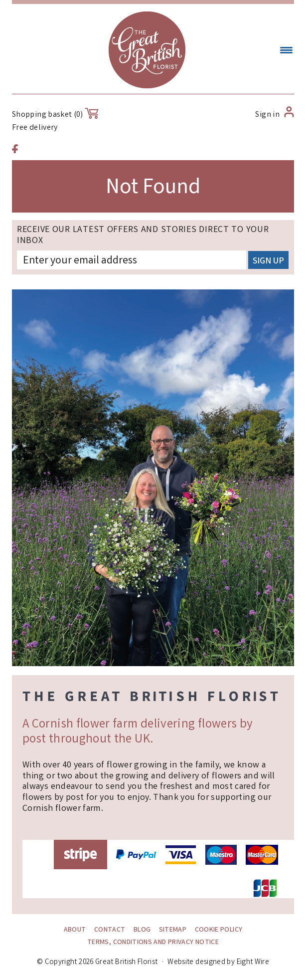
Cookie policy (219, 930)
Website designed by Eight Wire (218, 963)
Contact (110, 930)
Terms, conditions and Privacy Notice (153, 943)
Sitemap (173, 930)
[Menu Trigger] (286, 51)
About (75, 930)
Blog (142, 930)
